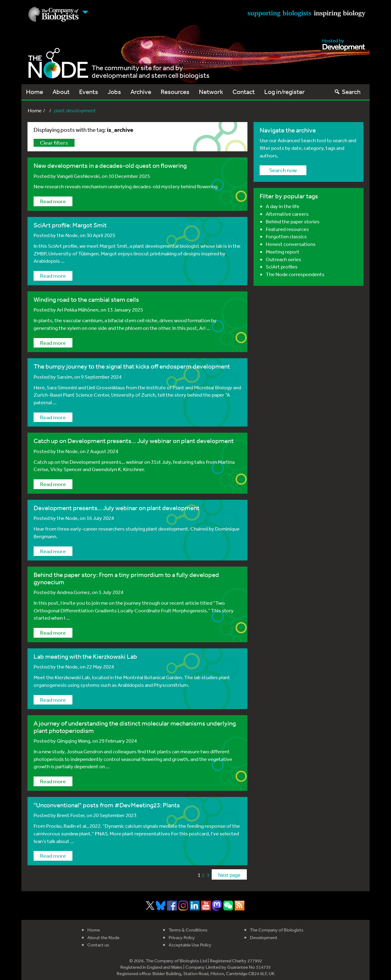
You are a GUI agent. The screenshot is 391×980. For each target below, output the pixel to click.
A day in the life (283, 206)
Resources (175, 92)
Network (211, 92)
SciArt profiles (282, 267)
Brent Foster (71, 815)
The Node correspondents (295, 274)
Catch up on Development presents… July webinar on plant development (134, 441)
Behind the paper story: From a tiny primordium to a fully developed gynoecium (126, 578)
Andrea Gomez (73, 592)
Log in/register (285, 92)
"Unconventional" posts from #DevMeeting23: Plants (107, 805)
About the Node (103, 937)
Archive (141, 92)
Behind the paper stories (293, 221)
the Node (67, 235)
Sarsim (64, 377)
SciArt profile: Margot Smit (70, 225)
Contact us (98, 945)
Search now (283, 170)
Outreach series (283, 259)
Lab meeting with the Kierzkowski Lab (85, 656)
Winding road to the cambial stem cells (86, 299)
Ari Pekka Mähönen (78, 310)
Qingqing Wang (73, 741)
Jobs (114, 92)
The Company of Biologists (277, 930)
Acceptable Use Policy (190, 945)
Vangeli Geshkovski (78, 176)
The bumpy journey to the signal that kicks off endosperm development (132, 366)
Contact (244, 92)
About (61, 92)
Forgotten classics (286, 236)
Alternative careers (287, 214)
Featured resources (287, 229)
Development (264, 937)
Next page (229, 875)
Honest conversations (291, 244)
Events (89, 92)
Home (35, 92)
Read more (53, 201)
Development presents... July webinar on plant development (117, 508)
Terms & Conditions (188, 930)
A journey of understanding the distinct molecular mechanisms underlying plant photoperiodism (135, 727)
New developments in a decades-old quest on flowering (110, 166)
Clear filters (54, 142)
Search (347, 92)
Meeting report (283, 252)
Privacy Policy (182, 937)
